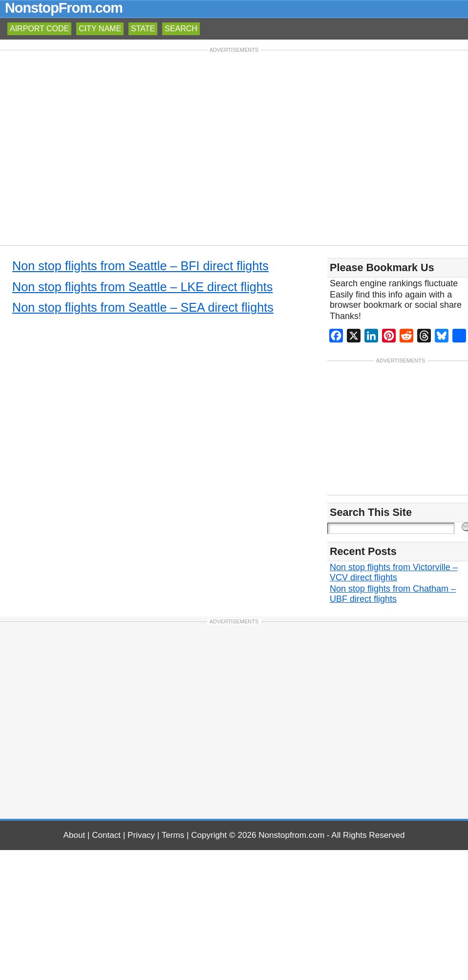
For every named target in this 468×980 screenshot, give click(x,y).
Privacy (141, 835)
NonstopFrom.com (64, 8)
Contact (106, 835)
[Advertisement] (234, 147)
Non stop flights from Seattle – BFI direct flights (140, 266)
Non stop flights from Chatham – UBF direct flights (393, 594)
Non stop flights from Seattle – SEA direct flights (143, 307)
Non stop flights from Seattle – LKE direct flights (142, 287)
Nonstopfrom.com (291, 835)
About (74, 835)
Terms (173, 835)
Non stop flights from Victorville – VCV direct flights (394, 572)
